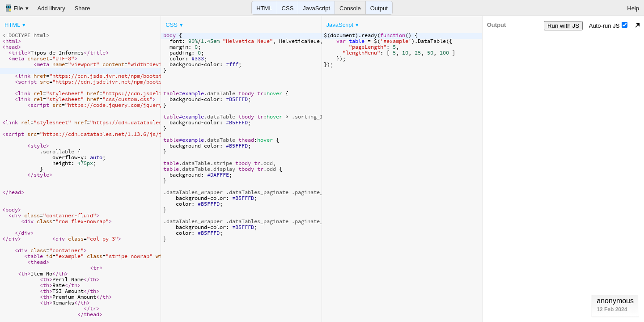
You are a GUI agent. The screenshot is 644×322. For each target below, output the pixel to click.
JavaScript (316, 8)
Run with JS (563, 26)
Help (633, 8)
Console (350, 8)
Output (379, 8)
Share (83, 8)
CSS (288, 8)
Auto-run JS (608, 25)
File (14, 8)
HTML (264, 8)
